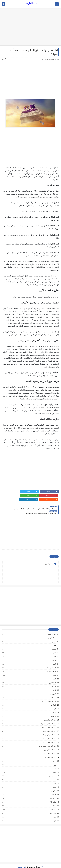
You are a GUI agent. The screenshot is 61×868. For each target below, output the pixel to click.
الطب (54, 671)
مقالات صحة (52, 805)
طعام (54, 783)
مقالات (54, 802)
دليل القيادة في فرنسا (49, 750)
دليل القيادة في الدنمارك (48, 720)
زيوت (54, 761)
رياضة (54, 757)
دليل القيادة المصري (50, 716)
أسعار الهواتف (52, 634)
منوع (55, 813)
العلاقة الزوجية (52, 679)
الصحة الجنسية (52, 664)
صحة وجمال (52, 772)
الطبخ (54, 675)
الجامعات (53, 656)
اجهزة (54, 641)
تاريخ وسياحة (52, 690)
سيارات (54, 764)
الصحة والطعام (52, 667)
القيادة (54, 682)
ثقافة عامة (53, 712)
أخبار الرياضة (52, 630)
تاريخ (55, 686)
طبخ (55, 779)
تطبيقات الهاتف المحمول (48, 697)
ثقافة (54, 709)
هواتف (54, 817)
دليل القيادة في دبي (50, 746)
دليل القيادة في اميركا (49, 731)
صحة (55, 768)
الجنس (54, 660)
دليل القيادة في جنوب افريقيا (47, 742)
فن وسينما (53, 794)
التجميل (54, 653)
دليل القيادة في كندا (50, 753)
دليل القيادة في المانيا (49, 727)
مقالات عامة (52, 809)
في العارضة (31, 3)
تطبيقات (53, 694)
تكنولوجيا (53, 701)
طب (55, 776)
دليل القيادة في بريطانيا (49, 735)
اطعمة (54, 645)
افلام (55, 649)
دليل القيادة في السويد (49, 723)
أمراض (54, 638)
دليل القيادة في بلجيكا (49, 738)
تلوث (55, 705)
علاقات (54, 791)
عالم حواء (53, 787)
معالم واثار (53, 798)
